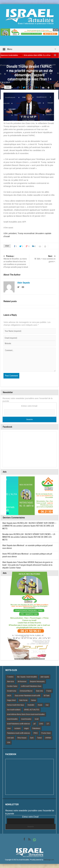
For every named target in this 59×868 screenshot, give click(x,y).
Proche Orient (46, 733)
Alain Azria (10, 682)
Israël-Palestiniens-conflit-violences (18, 724)
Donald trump (12, 691)
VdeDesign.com (49, 860)
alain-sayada (45, 677)
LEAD (41, 724)
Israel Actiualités (12, 719)
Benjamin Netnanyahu (37, 682)
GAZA (9, 696)
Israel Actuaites (26, 719)
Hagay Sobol (11, 700)
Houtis (40, 705)
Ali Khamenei (22, 682)
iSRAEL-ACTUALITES (32, 710)
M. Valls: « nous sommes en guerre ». (43, 259)
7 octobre (10, 677)
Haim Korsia (23, 700)
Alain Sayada (24, 283)
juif (34, 724)
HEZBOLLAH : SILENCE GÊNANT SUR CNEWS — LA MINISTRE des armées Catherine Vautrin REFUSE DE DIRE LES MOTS (29, 526)
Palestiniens (36, 728)
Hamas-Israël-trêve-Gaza (15, 705)
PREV (36, 733)
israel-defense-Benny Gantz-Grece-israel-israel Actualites (26, 714)
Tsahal (39, 738)
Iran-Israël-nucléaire (14, 710)
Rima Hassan (22, 738)
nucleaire (17, 728)
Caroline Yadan (12, 686)
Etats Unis (39, 691)
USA (9, 742)
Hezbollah (31, 705)
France (49, 691)
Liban (9, 728)
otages (26, 728)
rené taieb (10, 738)
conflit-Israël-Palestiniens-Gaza (31, 686)
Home (3, 88)
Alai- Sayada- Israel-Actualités (27, 677)
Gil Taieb (47, 696)
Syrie (32, 738)
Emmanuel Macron (26, 691)
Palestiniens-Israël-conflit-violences (18, 733)
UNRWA (48, 738)
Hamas (33, 700)
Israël (37, 719)
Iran (47, 705)
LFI (48, 724)
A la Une (10, 88)
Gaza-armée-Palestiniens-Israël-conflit (27, 696)
